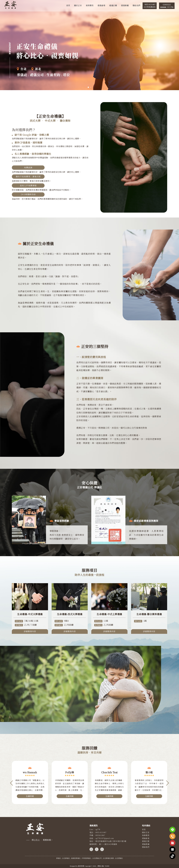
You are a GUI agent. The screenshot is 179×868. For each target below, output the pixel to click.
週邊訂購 (113, 5)
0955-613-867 (101, 833)
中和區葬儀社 (86, 858)
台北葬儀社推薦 (108, 858)
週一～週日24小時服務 (108, 844)
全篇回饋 (30, 797)
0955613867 (100, 835)
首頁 (68, 5)
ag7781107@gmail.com (105, 838)
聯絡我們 (136, 5)
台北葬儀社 (66, 858)
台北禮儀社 (119, 858)
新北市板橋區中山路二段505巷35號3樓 (111, 841)
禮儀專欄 (125, 5)
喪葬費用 (90, 5)
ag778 (98, 830)
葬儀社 (59, 858)
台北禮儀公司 (97, 858)
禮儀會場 (101, 5)
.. (97, 866)
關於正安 (78, 5)
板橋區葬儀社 (76, 858)
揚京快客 (81, 866)
